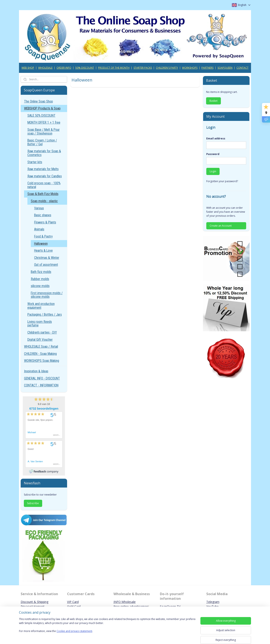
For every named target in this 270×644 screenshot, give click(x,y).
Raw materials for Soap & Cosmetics (44, 153)
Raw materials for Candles (45, 176)
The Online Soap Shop (38, 101)
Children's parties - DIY (42, 332)
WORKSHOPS (190, 68)
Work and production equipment (41, 306)
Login (213, 171)
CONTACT (242, 68)
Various (39, 208)
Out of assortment (46, 265)
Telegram (213, 602)
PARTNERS (207, 68)
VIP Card (73, 602)
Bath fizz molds (41, 272)
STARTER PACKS (143, 68)
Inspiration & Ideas (36, 371)
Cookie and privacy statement (74, 631)
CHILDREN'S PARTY (167, 68)
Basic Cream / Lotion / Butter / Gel (42, 142)
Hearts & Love (43, 251)
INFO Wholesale (125, 602)
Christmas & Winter (47, 258)
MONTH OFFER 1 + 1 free (44, 122)
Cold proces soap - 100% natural (44, 185)
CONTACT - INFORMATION (41, 385)
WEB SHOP (28, 68)
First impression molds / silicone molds (47, 295)
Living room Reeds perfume (40, 324)
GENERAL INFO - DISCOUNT (42, 378)
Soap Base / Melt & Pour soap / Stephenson (44, 132)
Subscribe (33, 503)
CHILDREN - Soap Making (40, 354)
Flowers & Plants (45, 222)
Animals (39, 229)
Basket (213, 101)
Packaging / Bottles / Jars (45, 315)
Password (213, 154)
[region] (107, 628)
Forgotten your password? (222, 181)
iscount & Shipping (36, 602)
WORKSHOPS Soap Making (42, 361)
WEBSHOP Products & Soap (42, 108)
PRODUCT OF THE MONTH (114, 68)
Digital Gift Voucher (40, 340)
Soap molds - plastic (44, 201)
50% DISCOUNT (85, 68)
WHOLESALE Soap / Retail (41, 347)
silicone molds (40, 286)
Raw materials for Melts (43, 169)
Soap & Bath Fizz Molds (43, 194)
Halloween (41, 244)
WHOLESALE (45, 68)
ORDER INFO (64, 68)
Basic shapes (43, 215)
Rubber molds (40, 279)
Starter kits (35, 162)
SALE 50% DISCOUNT (41, 116)
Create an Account (221, 226)
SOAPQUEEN (225, 68)
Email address (216, 138)
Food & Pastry (43, 236)
